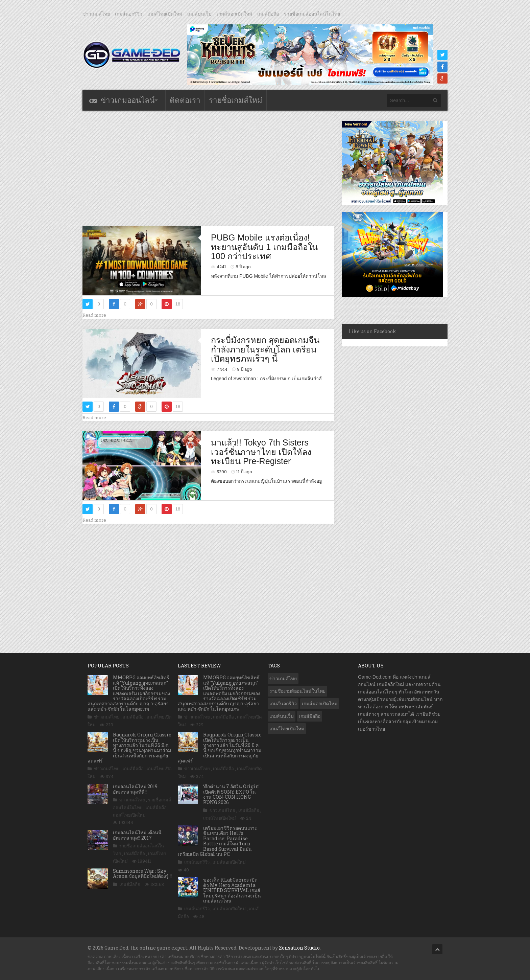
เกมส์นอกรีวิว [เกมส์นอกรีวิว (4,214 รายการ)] (283, 704)
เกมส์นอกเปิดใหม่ (234, 14)
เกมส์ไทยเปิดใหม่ (165, 14)
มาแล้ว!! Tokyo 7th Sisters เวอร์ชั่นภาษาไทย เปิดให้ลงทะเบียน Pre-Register (261, 452)
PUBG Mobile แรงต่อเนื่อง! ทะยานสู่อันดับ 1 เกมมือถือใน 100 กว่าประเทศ (264, 247)
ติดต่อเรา (185, 100)
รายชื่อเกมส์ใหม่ (236, 100)
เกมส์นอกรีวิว (129, 14)
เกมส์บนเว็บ (199, 14)
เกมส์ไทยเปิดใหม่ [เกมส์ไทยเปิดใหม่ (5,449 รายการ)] (287, 729)
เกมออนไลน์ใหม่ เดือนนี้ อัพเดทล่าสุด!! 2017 (137, 835)
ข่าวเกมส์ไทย (96, 14)
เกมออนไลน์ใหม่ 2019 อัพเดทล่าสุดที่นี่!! (135, 789)
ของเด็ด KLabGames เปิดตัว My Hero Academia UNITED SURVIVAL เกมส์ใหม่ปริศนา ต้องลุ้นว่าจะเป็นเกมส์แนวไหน (232, 890)
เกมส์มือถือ (268, 14)
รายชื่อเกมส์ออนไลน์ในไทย (312, 14)
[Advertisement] (209, 168)
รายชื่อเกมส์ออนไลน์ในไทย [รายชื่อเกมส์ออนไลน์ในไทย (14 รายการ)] (297, 691)
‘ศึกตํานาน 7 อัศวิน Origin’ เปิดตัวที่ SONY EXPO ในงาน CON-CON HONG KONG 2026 (231, 794)
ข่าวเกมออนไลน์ (128, 100)
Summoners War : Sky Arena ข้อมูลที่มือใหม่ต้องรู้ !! (142, 873)
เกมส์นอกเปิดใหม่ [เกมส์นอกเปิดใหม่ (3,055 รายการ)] (320, 704)
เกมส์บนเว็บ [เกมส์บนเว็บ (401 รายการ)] (282, 716)
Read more (94, 315)
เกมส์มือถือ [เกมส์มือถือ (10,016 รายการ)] (310, 716)
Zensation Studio (299, 948)
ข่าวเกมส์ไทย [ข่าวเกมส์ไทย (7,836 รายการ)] (283, 679)
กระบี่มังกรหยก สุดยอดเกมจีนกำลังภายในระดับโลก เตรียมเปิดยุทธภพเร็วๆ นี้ (265, 349)
